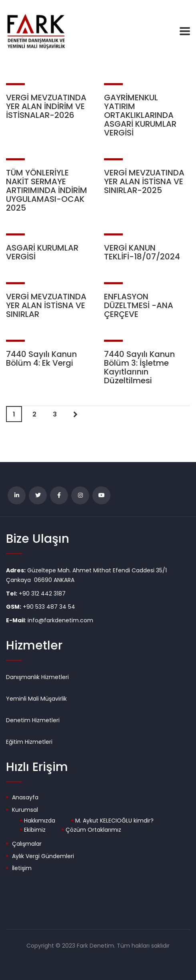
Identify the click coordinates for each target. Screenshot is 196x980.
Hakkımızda (40, 821)
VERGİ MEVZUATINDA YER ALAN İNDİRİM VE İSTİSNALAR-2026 (46, 106)
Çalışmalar (27, 844)
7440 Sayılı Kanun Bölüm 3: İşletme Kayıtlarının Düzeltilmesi (139, 367)
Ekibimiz (35, 830)
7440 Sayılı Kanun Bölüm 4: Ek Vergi (41, 359)
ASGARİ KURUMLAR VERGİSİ (42, 252)
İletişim (22, 868)
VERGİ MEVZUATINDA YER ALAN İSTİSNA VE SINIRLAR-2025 (144, 181)
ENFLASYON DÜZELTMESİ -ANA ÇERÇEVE (139, 305)
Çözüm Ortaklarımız (93, 830)
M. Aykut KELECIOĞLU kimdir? (114, 821)
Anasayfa (25, 798)
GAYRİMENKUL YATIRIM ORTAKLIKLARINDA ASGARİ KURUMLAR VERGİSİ (140, 115)
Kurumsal (25, 810)
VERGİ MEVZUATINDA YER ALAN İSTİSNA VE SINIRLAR (46, 305)
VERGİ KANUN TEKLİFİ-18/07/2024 (142, 252)
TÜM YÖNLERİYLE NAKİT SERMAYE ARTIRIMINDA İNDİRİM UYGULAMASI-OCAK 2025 (47, 190)
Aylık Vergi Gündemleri (43, 857)
